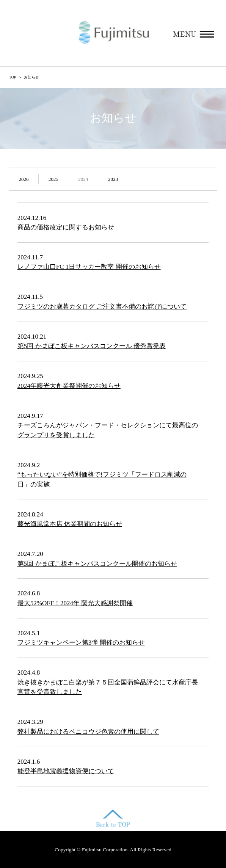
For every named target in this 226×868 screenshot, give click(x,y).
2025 (53, 179)
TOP (13, 77)
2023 (113, 179)
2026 (24, 179)
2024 (83, 179)
